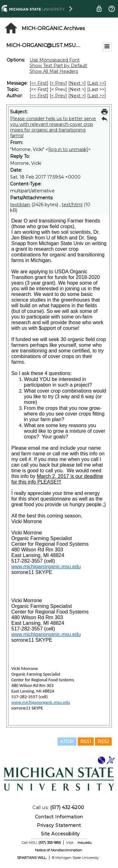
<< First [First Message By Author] (39, 96)
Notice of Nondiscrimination (59, 850)
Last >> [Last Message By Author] (97, 96)
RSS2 (103, 742)
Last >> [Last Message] (97, 83)
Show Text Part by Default (58, 66)
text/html (72, 205)
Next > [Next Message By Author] (77, 96)
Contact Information (59, 817)
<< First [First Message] (39, 83)
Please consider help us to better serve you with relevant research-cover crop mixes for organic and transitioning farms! (53, 127)
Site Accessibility (60, 834)
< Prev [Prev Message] (58, 83)
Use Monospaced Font (55, 60)
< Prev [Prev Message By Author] (58, 96)
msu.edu (84, 843)
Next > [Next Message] (77, 83)
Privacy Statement (59, 825)
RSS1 (86, 742)
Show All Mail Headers (54, 71)
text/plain (20, 205)
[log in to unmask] (68, 149)
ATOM (67, 742)
